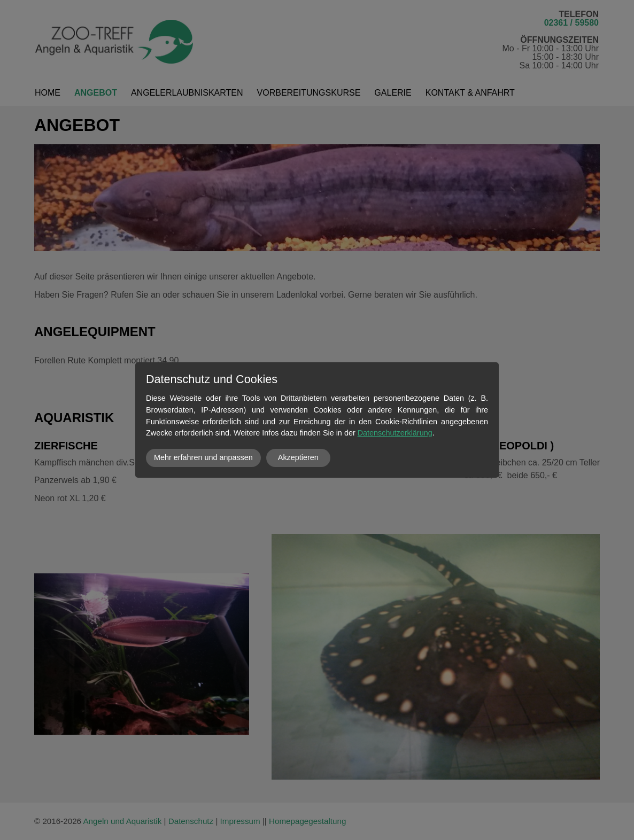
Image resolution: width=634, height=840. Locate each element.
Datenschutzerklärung (395, 433)
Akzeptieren (298, 457)
